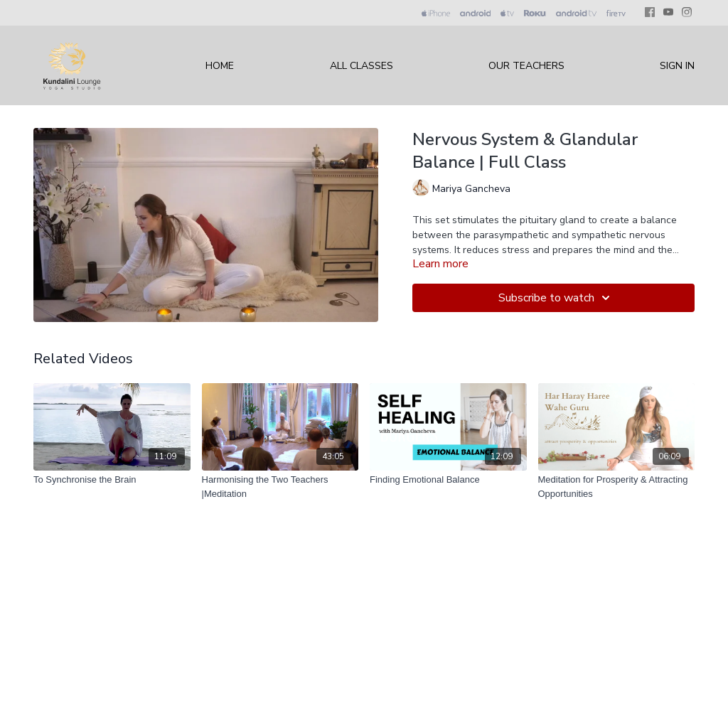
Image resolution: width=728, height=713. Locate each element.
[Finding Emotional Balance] (448, 480)
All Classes (362, 66)
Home (220, 66)
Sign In (677, 66)
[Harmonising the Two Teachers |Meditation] (280, 487)
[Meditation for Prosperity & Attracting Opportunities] (617, 487)
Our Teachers (526, 66)
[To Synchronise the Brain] (112, 480)
